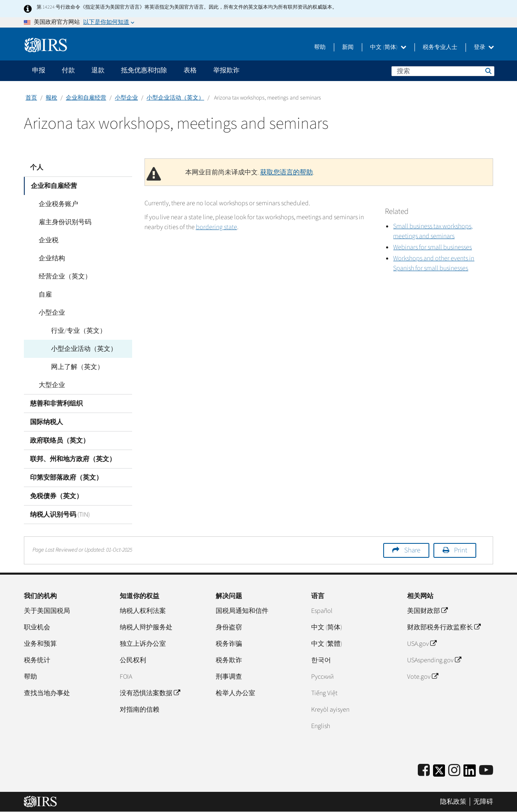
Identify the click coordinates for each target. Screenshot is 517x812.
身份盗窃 (229, 627)
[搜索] (443, 71)
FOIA (126, 677)
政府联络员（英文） (60, 441)
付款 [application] (68, 70)
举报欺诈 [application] (226, 70)
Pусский (323, 677)
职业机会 (37, 627)
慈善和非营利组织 (56, 404)
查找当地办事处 (47, 693)
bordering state (217, 227)
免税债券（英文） (56, 496)
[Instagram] (454, 771)
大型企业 (49, 385)
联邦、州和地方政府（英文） (73, 459)
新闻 (348, 47)
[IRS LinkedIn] (470, 773)
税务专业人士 (440, 47)
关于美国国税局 (47, 611)
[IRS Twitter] (439, 773)
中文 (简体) (388, 47)
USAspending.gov (434, 660)
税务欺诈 (229, 660)
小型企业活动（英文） (175, 98)
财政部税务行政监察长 (444, 627)
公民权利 (133, 660)
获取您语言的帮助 (286, 172)
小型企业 (126, 98)
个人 (37, 167)
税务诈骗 (229, 644)
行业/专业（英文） (76, 331)
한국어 (321, 660)
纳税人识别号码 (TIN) (60, 515)
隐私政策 (453, 802)
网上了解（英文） (75, 367)
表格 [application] (190, 70)
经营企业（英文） (63, 276)
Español (322, 611)
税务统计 (37, 660)
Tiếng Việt (324, 693)
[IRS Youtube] (486, 771)
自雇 (43, 295)
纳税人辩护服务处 (146, 627)
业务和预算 (40, 644)
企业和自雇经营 (86, 98)
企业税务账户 (56, 204)
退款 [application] (98, 70)
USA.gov (422, 644)
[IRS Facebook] (424, 771)
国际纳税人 (47, 422)
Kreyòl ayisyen (330, 710)
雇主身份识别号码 (63, 222)
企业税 (46, 240)
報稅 (51, 98)
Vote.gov (423, 677)
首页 (31, 98)
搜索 (488, 71)
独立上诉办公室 (143, 644)
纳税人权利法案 (143, 611)
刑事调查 (229, 677)
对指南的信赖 (140, 710)
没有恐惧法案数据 (150, 693)
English (321, 726)
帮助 (320, 47)
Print (461, 550)
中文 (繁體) (327, 644)
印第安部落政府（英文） (66, 478)
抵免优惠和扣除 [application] (144, 70)
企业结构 (49, 258)
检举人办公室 (235, 693)
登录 (484, 47)
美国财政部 (427, 611)
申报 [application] (39, 70)
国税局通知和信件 (242, 611)
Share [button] (412, 550)
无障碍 (483, 802)
